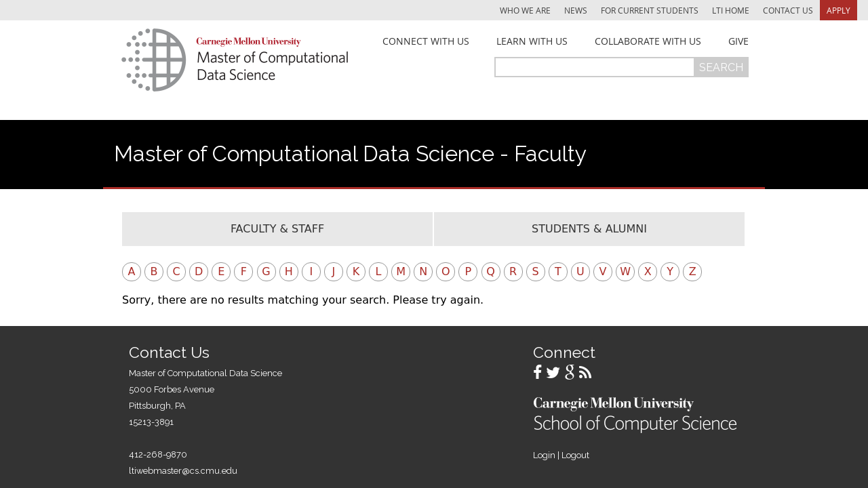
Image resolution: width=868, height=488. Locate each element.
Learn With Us (532, 41)
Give (738, 41)
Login (544, 455)
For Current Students (650, 10)
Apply (839, 10)
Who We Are (525, 10)
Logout (575, 455)
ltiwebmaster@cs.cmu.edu (183, 471)
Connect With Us (426, 41)
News (576, 10)
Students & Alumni (589, 229)
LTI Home (731, 10)
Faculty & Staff (277, 229)
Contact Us (788, 10)
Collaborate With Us (648, 41)
